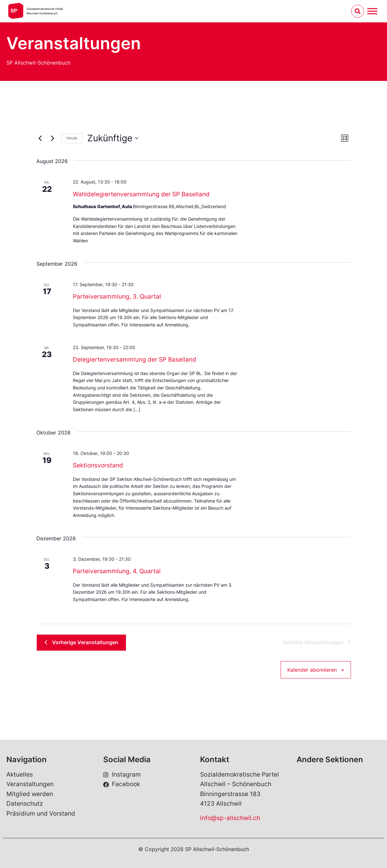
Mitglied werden (30, 794)
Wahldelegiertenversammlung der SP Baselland (141, 194)
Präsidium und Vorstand (41, 813)
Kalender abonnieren (312, 670)
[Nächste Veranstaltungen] (53, 138)
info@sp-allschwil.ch (230, 818)
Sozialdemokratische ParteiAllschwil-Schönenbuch (45, 11)
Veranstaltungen (30, 784)
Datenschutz (25, 804)
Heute (72, 138)
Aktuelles (20, 774)
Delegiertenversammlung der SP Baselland (135, 360)
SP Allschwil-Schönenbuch (38, 63)
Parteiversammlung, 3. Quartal (117, 297)
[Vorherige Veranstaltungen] (40, 138)
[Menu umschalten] (372, 11)
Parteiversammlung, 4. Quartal (117, 571)
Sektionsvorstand (98, 465)
